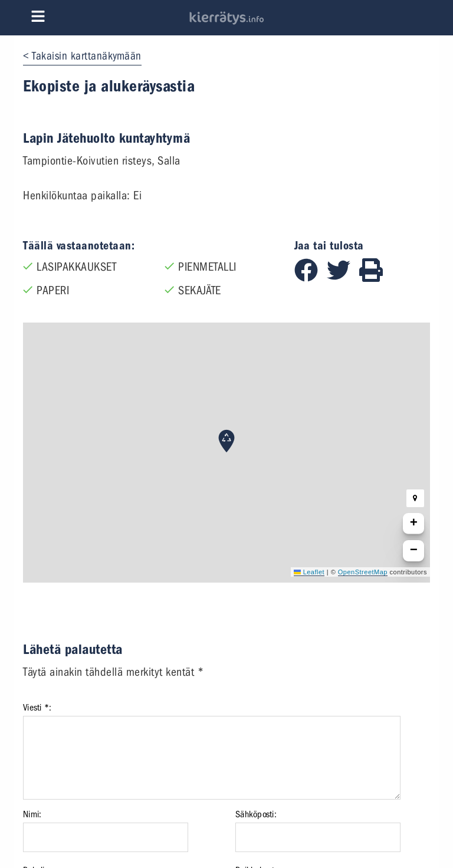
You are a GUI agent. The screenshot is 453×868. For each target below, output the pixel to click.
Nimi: (32, 814)
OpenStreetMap (363, 572)
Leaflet (309, 572)
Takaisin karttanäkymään (87, 56)
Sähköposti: (256, 814)
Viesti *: (37, 708)
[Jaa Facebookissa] (311, 278)
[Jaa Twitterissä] (343, 278)
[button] (226, 441)
